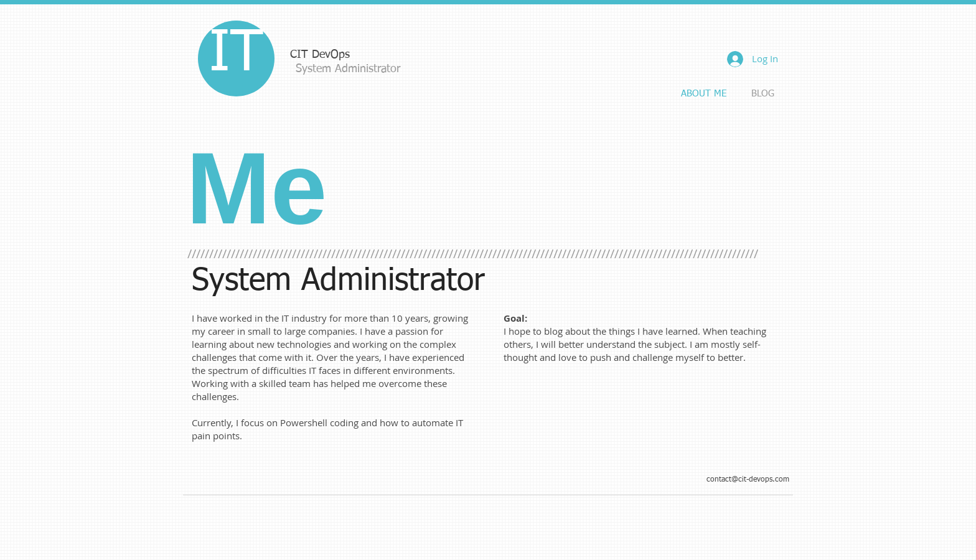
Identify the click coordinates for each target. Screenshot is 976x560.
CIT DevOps (320, 55)
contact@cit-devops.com (748, 480)
